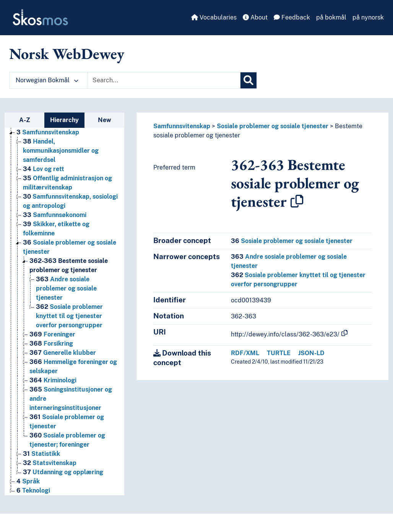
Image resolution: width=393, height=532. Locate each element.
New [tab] (105, 120)
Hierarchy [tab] (64, 120)
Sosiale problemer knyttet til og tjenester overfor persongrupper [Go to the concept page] (69, 316)
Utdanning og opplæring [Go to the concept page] (63, 472)
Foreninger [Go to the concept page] (52, 334)
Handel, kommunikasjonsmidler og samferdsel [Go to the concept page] (61, 151)
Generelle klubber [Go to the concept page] (63, 353)
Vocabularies (214, 17)
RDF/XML (245, 353)
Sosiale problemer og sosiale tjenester (273, 126)
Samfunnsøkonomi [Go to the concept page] (55, 215)
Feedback (292, 17)
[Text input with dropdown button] (164, 80)
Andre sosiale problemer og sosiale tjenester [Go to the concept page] (66, 288)
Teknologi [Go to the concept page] (33, 490)
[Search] (248, 80)
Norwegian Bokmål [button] (47, 80)
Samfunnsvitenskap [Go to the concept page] (48, 132)
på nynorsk (368, 17)
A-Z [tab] (25, 120)
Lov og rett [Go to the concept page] (44, 169)
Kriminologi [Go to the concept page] (53, 380)
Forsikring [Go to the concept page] (51, 344)
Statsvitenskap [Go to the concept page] (50, 463)
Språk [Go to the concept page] (28, 481)
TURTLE (279, 353)
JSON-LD (311, 353)
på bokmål (331, 17)
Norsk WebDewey (67, 54)
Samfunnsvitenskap (182, 126)
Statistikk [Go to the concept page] (41, 454)
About (255, 17)
